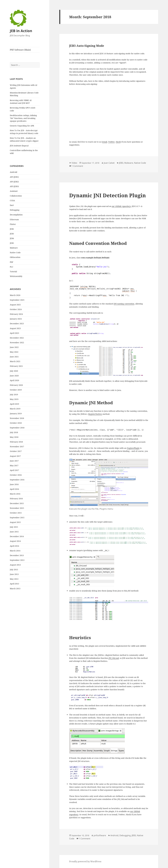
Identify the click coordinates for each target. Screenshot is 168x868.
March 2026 (15, 295)
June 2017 (14, 461)
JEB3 (12, 234)
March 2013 (15, 589)
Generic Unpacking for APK (22, 126)
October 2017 (16, 451)
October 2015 (16, 513)
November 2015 (17, 508)
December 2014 (17, 536)
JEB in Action (21, 31)
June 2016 (14, 484)
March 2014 (15, 551)
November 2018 (17, 418)
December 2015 (17, 503)
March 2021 (15, 361)
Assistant (14, 191)
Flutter (13, 224)
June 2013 (14, 574)
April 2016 (14, 489)
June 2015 (14, 532)
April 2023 (14, 333)
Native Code (15, 253)
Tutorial (13, 271)
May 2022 (14, 352)
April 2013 (14, 584)
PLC (12, 267)
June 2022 (14, 347)
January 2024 (16, 319)
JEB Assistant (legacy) (19, 146)
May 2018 (14, 437)
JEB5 (12, 243)
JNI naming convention (124, 304)
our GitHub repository (121, 206)
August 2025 (15, 305)
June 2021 (14, 357)
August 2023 (15, 328)
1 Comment (77, 166)
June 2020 (14, 376)
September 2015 (17, 518)
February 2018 (16, 442)
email (105, 142)
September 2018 (17, 428)
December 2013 (17, 555)
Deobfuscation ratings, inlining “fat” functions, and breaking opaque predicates (23, 118)
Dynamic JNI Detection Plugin (107, 195)
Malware (14, 248)
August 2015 (15, 522)
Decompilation (16, 215)
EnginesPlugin (133, 448)
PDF (12, 262)
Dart (12, 205)
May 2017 (14, 466)
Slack (118, 142)
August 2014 (15, 541)
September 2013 (17, 560)
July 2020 (14, 371)
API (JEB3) (14, 186)
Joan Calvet (109, 163)
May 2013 (14, 579)
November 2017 (17, 447)
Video (74, 163)
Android (14, 172)
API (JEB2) (14, 182)
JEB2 (12, 229)
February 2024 (16, 314)
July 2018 (14, 432)
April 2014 (14, 546)
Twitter (111, 142)
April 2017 (14, 470)
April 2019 (14, 404)
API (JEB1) (14, 177)
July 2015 (14, 527)
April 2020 (14, 380)
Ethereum (14, 219)
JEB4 (12, 238)
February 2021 (16, 366)
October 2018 (16, 423)
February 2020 (16, 385)
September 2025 (17, 300)
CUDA (12, 200)
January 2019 (16, 413)
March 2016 (15, 494)
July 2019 (14, 395)
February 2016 (16, 499)
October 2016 (16, 475)
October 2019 (16, 390)
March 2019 (15, 409)
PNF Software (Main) (20, 50)
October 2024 (16, 309)
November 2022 (17, 342)
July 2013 (14, 570)
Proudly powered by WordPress (85, 861)
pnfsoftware (100, 835)
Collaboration (16, 196)
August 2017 (15, 456)
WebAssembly (16, 276)
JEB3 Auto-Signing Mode (87, 46)
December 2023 (17, 324)
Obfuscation (15, 257)
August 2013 (15, 565)
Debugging (15, 210)
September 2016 (17, 480)
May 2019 (14, 399)
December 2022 (17, 338)
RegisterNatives (95, 414)
